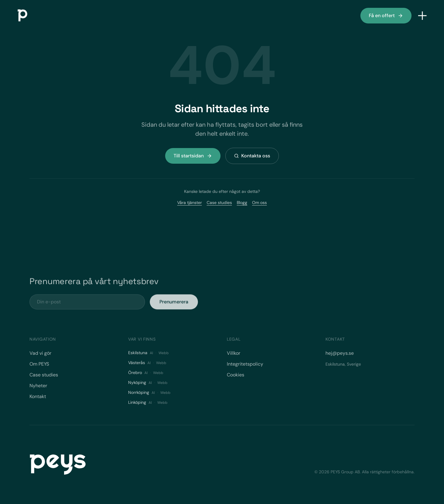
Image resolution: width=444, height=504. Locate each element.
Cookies (236, 375)
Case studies (219, 203)
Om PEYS (39, 364)
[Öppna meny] (422, 16)
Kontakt (38, 396)
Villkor (234, 353)
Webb (164, 353)
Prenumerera (174, 305)
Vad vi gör (40, 353)
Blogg (242, 203)
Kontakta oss (252, 156)
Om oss (259, 203)
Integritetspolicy (245, 364)
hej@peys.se (340, 353)
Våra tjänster (190, 203)
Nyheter (38, 386)
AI (151, 353)
